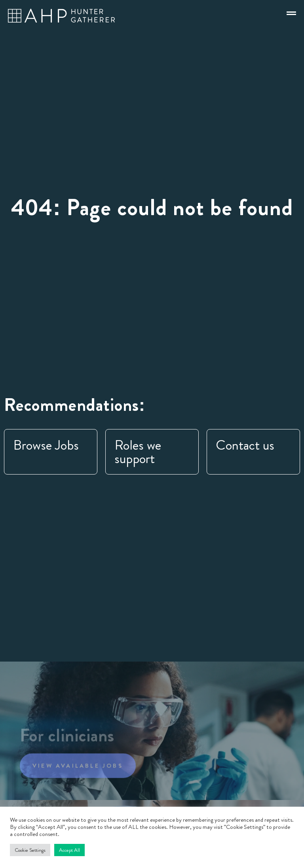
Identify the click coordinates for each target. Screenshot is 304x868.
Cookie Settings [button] (30, 850)
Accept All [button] (69, 850)
